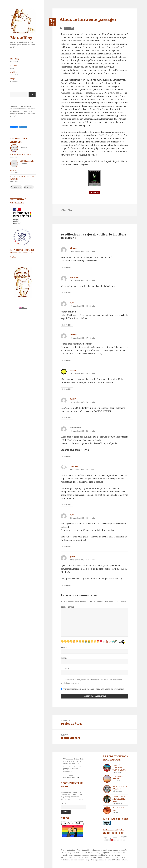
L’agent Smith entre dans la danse (119, 799)
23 (21, 145)
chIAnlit (14, 170)
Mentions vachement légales (21, 253)
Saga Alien (68, 210)
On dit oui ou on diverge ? (120, 788)
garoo (73, 556)
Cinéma (68, 28)
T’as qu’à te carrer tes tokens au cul (119, 768)
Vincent (74, 248)
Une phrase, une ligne (20, 155)
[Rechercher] (32, 94)
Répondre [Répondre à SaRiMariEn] (67, 456)
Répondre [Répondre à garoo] (67, 585)
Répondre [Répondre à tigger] (67, 418)
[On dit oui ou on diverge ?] (107, 789)
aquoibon (75, 277)
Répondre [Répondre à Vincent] (67, 267)
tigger (73, 399)
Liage (23, 80)
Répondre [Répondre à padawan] (67, 505)
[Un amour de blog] (107, 810)
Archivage (23, 73)
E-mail (65, 658)
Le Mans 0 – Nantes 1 (117, 778)
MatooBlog (21, 38)
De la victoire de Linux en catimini (22, 178)
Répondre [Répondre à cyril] (67, 325)
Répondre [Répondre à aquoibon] (67, 293)
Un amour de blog (118, 809)
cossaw (73, 370)
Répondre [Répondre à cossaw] (67, 389)
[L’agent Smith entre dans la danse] (107, 799)
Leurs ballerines (28, 161)
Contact (13, 257)
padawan (74, 466)
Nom (64, 648)
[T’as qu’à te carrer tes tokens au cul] (107, 768)
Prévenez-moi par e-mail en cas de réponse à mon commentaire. (93, 689)
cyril (72, 303)
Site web (65, 669)
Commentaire (68, 607)
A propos (23, 67)
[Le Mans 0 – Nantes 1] (107, 779)
